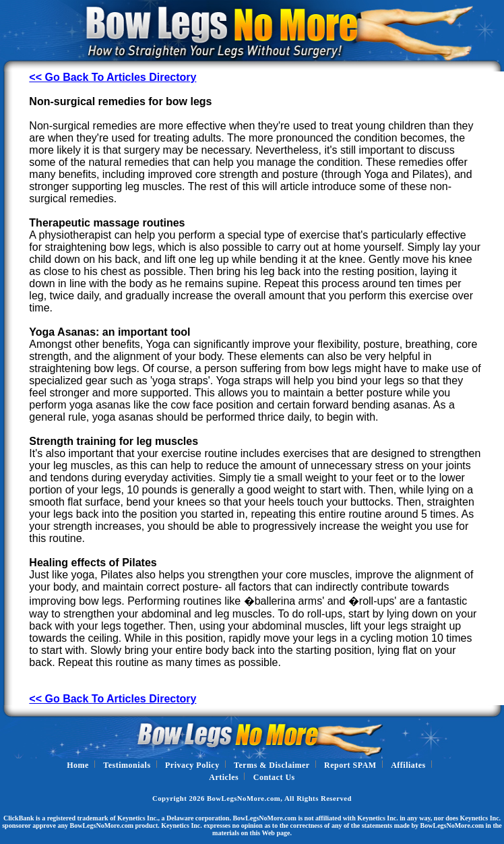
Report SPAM (350, 765)
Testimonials (127, 765)
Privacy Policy (192, 765)
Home (78, 765)
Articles (224, 777)
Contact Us (274, 777)
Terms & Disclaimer (272, 765)
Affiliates (408, 765)
